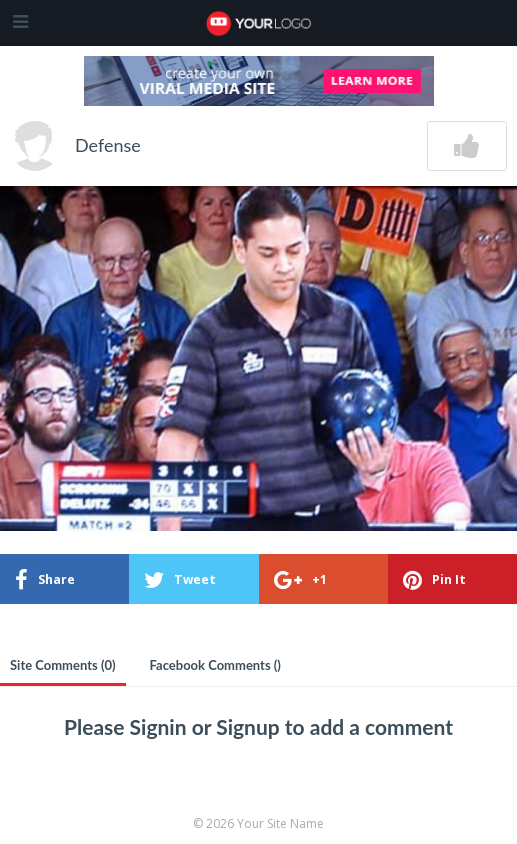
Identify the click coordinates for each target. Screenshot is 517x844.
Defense (108, 145)
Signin (161, 726)
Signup (250, 726)
